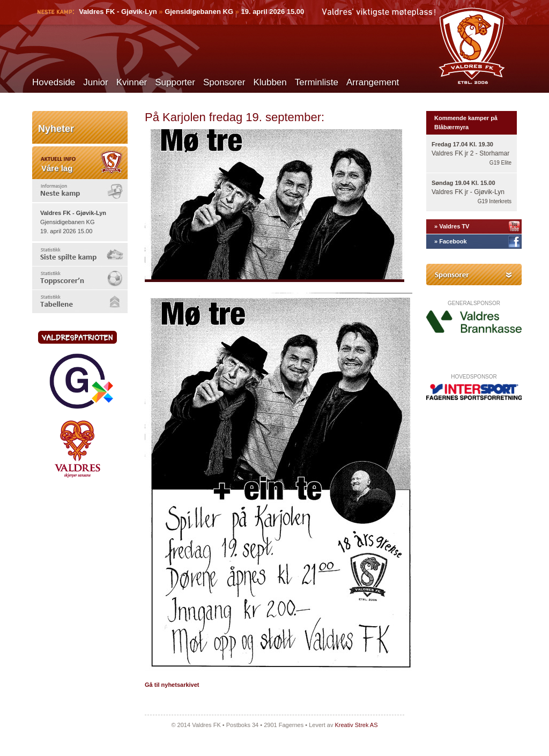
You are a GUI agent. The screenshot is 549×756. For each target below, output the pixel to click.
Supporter (175, 82)
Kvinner (132, 82)
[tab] (80, 191)
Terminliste (317, 82)
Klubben (270, 82)
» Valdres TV (452, 226)
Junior (95, 82)
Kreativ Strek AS (356, 725)
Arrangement (373, 82)
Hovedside (54, 82)
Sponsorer (224, 82)
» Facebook (451, 241)
